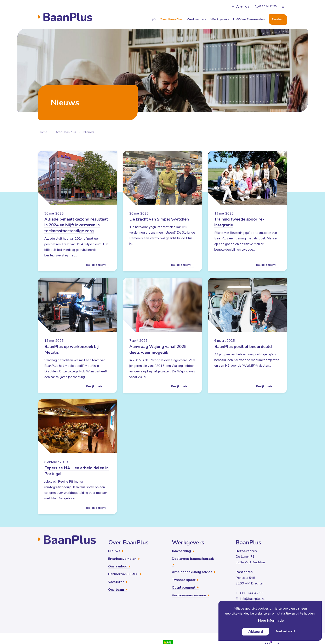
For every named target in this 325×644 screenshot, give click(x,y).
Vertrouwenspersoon (190, 595)
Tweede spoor (185, 580)
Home (43, 132)
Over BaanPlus (171, 19)
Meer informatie (271, 621)
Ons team (118, 590)
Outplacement (185, 588)
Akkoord (256, 632)
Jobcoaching (183, 551)
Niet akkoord (285, 631)
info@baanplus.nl (252, 599)
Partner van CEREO (125, 574)
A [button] (238, 7)
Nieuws (89, 132)
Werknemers (196, 19)
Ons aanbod (119, 566)
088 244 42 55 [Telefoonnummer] (266, 6)
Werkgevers (220, 19)
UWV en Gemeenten (249, 19)
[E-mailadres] (283, 7)
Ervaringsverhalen (124, 559)
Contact (278, 19)
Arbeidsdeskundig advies (194, 572)
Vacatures (118, 582)
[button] (233, 7)
